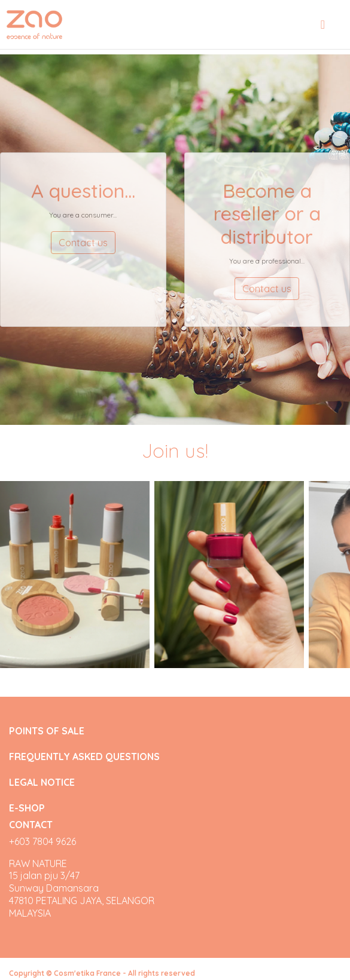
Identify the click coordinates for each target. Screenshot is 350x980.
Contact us (83, 243)
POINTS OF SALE (47, 731)
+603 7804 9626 (42, 841)
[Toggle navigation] (323, 24)
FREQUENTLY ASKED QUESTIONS (84, 757)
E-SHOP (27, 808)
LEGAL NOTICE (42, 783)
